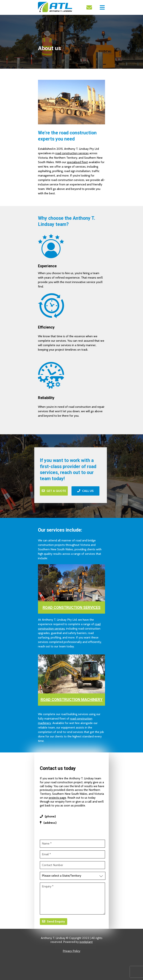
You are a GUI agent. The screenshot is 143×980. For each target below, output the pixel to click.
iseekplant (86, 942)
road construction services (72, 153)
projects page (57, 798)
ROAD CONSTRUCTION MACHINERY (72, 700)
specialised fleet (77, 162)
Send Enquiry (56, 921)
